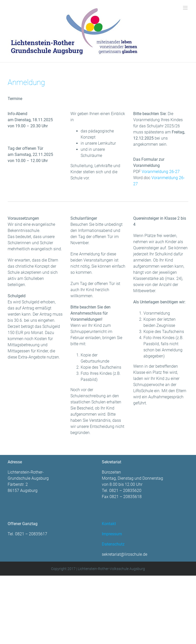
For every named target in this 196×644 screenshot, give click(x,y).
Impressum (112, 534)
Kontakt (109, 524)
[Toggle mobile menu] (186, 8)
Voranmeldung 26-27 (161, 172)
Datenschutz (113, 544)
